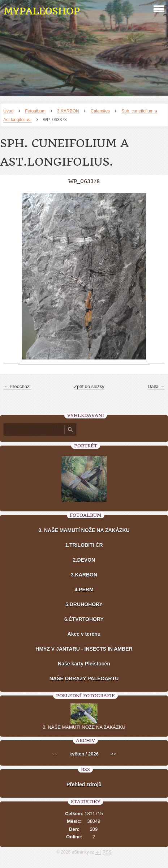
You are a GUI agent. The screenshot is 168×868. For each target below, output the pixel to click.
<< (54, 754)
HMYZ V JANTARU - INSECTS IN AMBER (84, 649)
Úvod (8, 111)
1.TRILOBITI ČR (84, 545)
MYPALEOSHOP (42, 11)
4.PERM (84, 590)
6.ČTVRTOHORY (84, 619)
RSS (107, 852)
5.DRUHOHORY (84, 604)
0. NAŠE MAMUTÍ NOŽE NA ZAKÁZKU (84, 530)
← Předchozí (17, 386)
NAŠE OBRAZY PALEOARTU (84, 678)
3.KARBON (68, 111)
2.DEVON (84, 560)
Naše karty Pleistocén (84, 664)
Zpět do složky (89, 386)
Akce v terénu (84, 634)
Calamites (100, 111)
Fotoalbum (35, 111)
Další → (156, 386)
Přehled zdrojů (84, 784)
